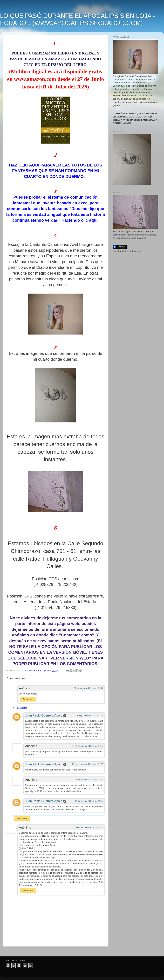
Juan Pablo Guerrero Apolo (44, 715)
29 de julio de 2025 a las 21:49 (89, 780)
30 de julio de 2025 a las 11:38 (89, 801)
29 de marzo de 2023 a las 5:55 (89, 828)
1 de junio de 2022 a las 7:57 (90, 715)
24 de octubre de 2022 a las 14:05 (88, 746)
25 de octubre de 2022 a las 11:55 (88, 764)
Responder (28, 699)
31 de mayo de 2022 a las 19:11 (89, 688)
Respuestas (21, 708)
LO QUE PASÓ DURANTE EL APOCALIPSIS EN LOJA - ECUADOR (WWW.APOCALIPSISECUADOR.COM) (77, 19)
